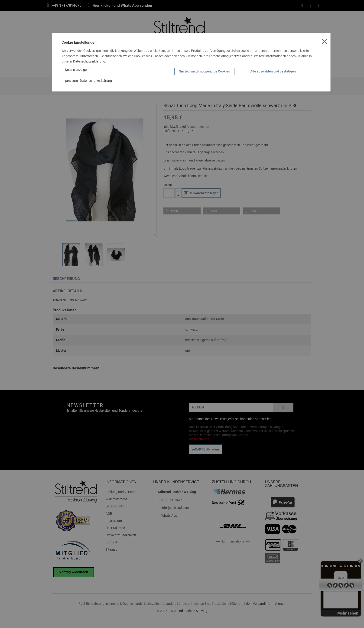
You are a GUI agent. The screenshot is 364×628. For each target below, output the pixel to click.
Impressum (70, 81)
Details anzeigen (78, 70)
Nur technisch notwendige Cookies (204, 71)
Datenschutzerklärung (89, 61)
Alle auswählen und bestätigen (273, 71)
